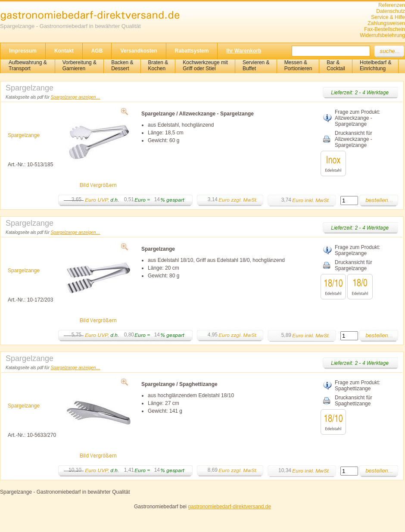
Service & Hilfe (388, 17)
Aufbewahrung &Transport (28, 65)
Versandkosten (139, 51)
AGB (97, 51)
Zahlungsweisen (386, 23)
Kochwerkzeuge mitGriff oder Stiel (205, 65)
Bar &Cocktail (336, 65)
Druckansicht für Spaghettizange (354, 401)
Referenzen (392, 5)
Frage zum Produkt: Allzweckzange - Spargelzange (357, 118)
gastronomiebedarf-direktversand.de (229, 507)
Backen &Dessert (122, 65)
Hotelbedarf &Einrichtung (375, 65)
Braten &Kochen (158, 65)
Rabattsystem (192, 51)
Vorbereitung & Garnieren (79, 65)
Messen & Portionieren (298, 65)
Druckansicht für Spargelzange (354, 265)
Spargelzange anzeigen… (76, 97)
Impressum (23, 51)
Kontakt (64, 51)
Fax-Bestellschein (385, 29)
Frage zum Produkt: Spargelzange (357, 250)
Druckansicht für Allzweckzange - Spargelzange (354, 139)
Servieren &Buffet (256, 65)
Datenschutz (391, 11)
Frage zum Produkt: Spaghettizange (357, 386)
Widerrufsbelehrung (382, 35)
